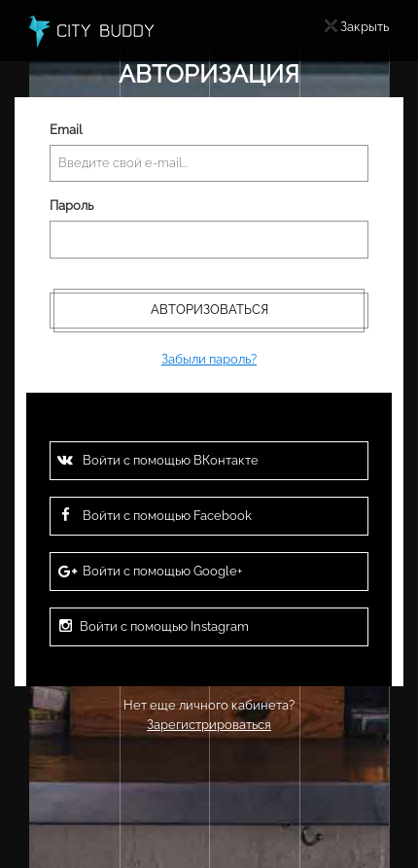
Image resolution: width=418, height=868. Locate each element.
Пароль (71, 206)
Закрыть (365, 27)
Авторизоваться (209, 310)
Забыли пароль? (209, 359)
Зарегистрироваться (209, 725)
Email (66, 130)
